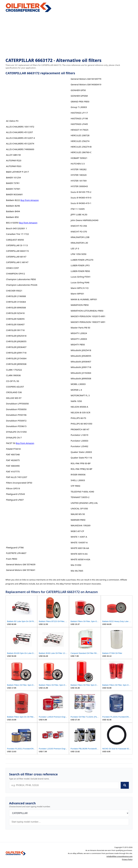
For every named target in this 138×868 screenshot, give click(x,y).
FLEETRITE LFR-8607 (16, 553)
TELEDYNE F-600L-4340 (82, 492)
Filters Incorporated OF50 (19, 483)
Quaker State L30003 (81, 452)
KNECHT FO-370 (79, 232)
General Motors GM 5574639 (21, 564)
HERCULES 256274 (80, 141)
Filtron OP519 (13, 488)
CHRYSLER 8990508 (16, 307)
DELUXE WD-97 (14, 398)
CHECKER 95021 (14, 291)
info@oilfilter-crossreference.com (120, 856)
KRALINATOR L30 (79, 243)
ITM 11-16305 (78, 209)
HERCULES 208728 (80, 135)
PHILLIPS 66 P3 (78, 418)
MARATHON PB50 (80, 305)
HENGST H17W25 (80, 130)
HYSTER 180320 (79, 175)
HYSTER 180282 (79, 169)
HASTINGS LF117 (79, 113)
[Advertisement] (69, 35)
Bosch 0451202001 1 (16, 228)
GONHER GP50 (78, 90)
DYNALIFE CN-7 (14, 438)
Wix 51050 (76, 565)
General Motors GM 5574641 (21, 570)
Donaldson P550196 (16, 415)
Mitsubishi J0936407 (81, 362)
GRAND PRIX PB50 (80, 101)
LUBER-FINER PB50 (80, 271)
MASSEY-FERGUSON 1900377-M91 (88, 322)
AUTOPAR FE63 (14, 166)
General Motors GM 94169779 (86, 79)
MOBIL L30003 (78, 384)
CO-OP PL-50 (12, 381)
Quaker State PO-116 (81, 458)
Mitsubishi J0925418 (81, 350)
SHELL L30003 (78, 480)
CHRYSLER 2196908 (16, 296)
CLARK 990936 (13, 375)
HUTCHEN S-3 (78, 164)
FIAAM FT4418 (13, 449)
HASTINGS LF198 (79, 118)
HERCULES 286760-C (81, 152)
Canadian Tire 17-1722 (17, 234)
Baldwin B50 (12, 217)
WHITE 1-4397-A (79, 537)
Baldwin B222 (13, 200)
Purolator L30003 (79, 441)
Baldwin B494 (13, 211)
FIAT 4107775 (13, 471)
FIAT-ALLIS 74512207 (17, 477)
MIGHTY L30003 (79, 339)
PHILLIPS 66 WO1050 (81, 424)
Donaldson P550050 (16, 409)
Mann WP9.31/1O (80, 288)
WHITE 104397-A (79, 542)
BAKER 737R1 (13, 183)
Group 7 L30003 (79, 107)
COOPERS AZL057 (15, 387)
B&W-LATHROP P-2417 (17, 172)
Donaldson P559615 (16, 426)
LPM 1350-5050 (79, 254)
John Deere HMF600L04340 (85, 220)
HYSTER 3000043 (79, 186)
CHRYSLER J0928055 (16, 341)
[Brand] (69, 813)
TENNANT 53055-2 (80, 497)
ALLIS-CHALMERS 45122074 (20, 143)
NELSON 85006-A (79, 407)
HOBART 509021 (79, 158)
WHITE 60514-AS (79, 554)
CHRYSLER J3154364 (16, 358)
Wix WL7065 (77, 571)
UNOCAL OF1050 (79, 508)
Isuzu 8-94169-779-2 (81, 192)
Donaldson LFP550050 (17, 404)
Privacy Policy (127, 859)
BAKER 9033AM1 (14, 194)
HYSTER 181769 (79, 181)
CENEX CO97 (12, 268)
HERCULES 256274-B (81, 147)
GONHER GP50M (79, 96)
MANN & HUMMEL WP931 (84, 299)
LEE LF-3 (75, 248)
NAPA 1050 (76, 401)
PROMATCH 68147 (80, 429)
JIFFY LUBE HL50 (79, 214)
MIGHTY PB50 (78, 344)
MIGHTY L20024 (79, 333)
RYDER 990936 (78, 474)
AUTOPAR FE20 (14, 160)
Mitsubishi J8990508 (81, 378)
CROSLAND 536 (14, 392)
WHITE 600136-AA (80, 548)
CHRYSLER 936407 (15, 324)
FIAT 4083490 (13, 466)
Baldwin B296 (13, 206)
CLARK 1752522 (14, 370)
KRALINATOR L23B (80, 237)
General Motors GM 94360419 (86, 84)
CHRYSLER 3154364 (16, 302)
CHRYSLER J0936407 (16, 347)
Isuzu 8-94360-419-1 (81, 203)
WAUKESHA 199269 (81, 525)
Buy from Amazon (30, 200)
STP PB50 (75, 486)
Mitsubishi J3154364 (81, 373)
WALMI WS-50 (78, 514)
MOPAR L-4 (76, 390)
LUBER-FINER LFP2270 (82, 260)
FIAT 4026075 (13, 460)
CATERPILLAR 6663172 (17, 251)
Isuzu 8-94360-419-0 (81, 198)
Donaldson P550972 (16, 421)
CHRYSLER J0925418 (16, 336)
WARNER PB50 (78, 520)
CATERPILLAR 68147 (16, 257)
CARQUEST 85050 (15, 240)
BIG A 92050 (12, 223)
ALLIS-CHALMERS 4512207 (19, 132)
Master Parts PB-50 (80, 328)
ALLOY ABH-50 (13, 155)
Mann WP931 (77, 294)
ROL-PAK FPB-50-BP (81, 463)
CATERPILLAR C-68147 (17, 262)
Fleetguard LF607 (15, 500)
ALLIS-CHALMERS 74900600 (20, 149)
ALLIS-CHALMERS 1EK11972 (20, 127)
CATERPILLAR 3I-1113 (17, 245)
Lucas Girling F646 (80, 282)
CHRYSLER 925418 (15, 313)
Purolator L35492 (79, 446)
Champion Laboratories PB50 (21, 279)
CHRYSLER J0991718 (16, 353)
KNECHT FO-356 (79, 226)
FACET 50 (11, 443)
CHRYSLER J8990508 (16, 364)
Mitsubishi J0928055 (81, 356)
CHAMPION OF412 (15, 274)
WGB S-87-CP (77, 531)
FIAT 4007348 (13, 454)
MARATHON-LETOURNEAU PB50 (87, 311)
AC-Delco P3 (12, 121)
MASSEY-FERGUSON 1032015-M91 (88, 316)
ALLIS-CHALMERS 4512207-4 (20, 138)
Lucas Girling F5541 (81, 277)
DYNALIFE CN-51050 (16, 432)
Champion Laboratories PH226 (22, 285)
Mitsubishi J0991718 (81, 367)
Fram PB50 (12, 559)
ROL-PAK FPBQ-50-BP (82, 469)
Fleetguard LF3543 (15, 494)
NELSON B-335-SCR (81, 412)
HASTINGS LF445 (79, 124)
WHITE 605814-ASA (80, 559)
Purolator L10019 (79, 435)
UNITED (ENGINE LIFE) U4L (84, 503)
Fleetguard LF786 (15, 547)
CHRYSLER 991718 (15, 330)
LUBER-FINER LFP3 (80, 265)
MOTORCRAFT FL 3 (80, 395)
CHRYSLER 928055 (15, 319)
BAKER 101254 (13, 177)
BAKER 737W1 (13, 189)
